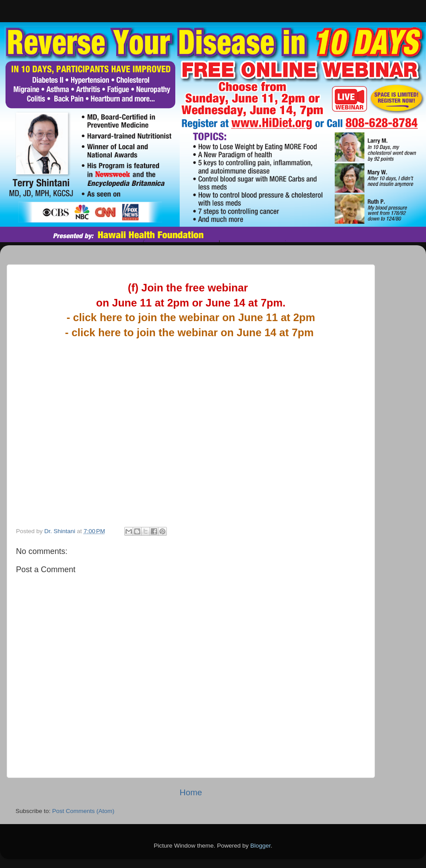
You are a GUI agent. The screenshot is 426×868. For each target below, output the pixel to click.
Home (191, 792)
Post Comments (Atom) (83, 811)
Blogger (260, 846)
